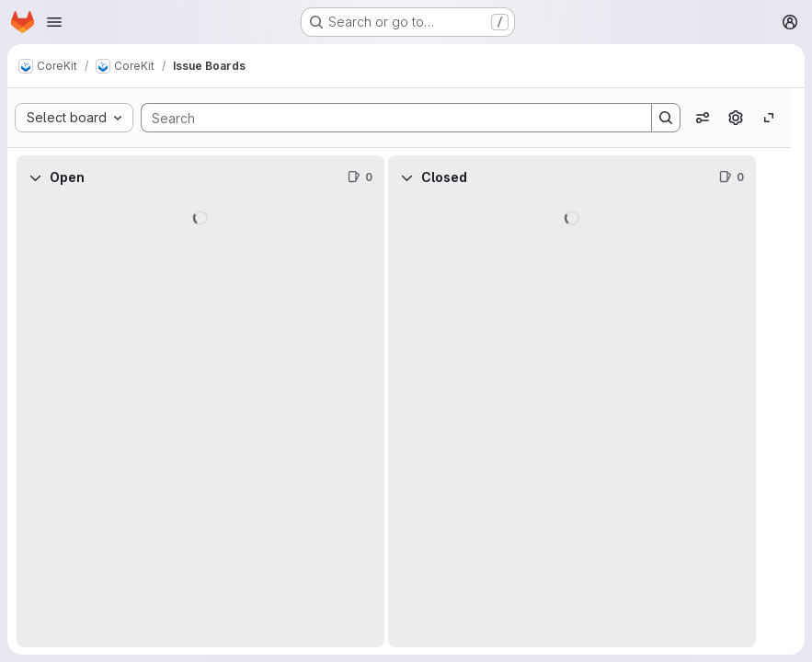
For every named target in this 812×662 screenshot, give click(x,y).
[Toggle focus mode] (769, 118)
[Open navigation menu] (54, 22)
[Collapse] (35, 177)
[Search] (387, 118)
